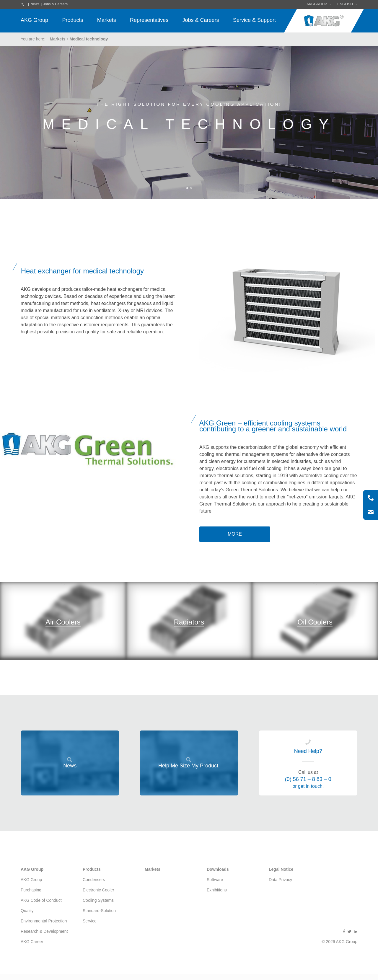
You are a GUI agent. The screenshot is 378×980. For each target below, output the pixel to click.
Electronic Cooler (98, 890)
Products (72, 20)
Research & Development (44, 931)
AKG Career (32, 942)
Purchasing (31, 890)
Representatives (149, 20)
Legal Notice (281, 869)
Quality (27, 911)
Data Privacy (280, 880)
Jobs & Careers (55, 4)
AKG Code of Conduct (41, 900)
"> (63, 645)
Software (215, 880)
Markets (107, 20)
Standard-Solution (99, 911)
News (35, 4)
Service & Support (254, 20)
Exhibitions (217, 890)
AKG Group (34, 20)
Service (90, 921)
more (235, 534)
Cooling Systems (98, 900)
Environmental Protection (44, 921)
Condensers (94, 880)
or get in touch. (308, 786)
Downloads (218, 869)
